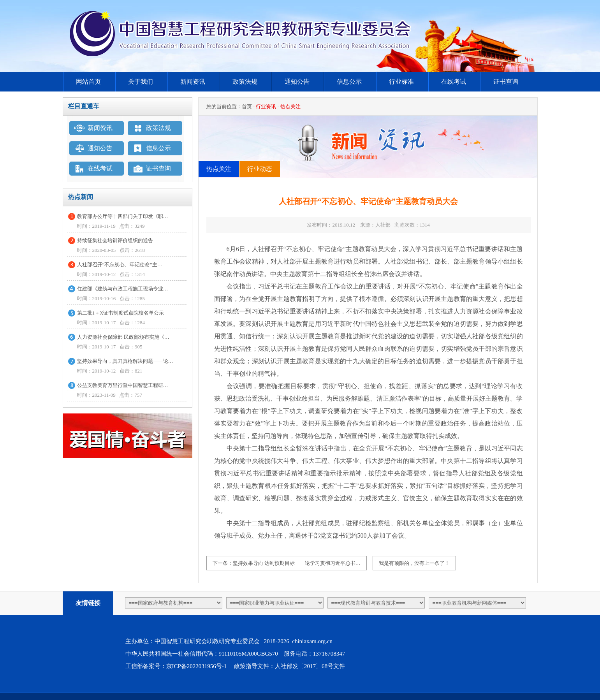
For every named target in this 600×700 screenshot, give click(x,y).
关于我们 (141, 82)
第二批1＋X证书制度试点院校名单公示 (121, 313)
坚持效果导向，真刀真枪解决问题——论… (125, 361)
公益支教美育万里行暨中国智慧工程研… (123, 385)
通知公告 (297, 82)
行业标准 (401, 82)
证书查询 (506, 82)
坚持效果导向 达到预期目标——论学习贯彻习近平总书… (297, 563)
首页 (247, 106)
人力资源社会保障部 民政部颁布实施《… (123, 337)
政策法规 (245, 82)
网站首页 (88, 82)
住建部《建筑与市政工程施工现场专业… (123, 289)
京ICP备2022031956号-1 (197, 666)
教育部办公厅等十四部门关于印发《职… (123, 216)
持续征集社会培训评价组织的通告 (115, 240)
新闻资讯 (193, 82)
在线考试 (454, 82)
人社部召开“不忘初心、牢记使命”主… (120, 265)
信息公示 (349, 82)
